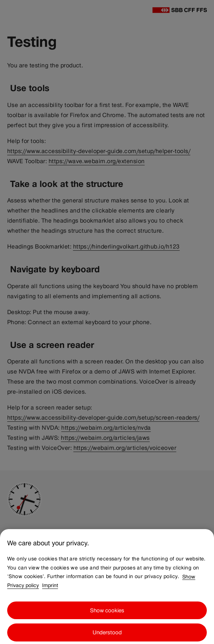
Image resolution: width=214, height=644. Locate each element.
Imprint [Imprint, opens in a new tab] (50, 589)
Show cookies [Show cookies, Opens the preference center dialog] (107, 614)
